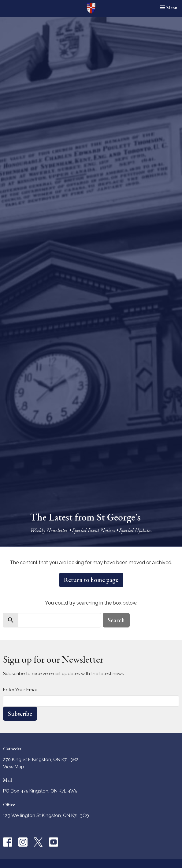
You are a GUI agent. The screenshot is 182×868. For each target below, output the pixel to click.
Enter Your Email (20, 690)
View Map (14, 767)
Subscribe (20, 714)
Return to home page (91, 580)
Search (116, 620)
